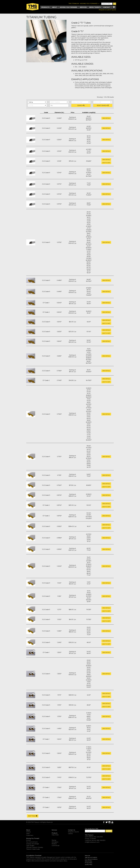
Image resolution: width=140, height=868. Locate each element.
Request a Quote (73, 832)
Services (83, 7)
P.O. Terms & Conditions (91, 859)
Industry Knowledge (33, 844)
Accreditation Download (34, 855)
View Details (106, 118)
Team (28, 834)
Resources (87, 856)
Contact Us (72, 830)
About (55, 7)
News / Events (95, 7)
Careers (70, 834)
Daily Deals (55, 835)
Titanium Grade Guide (33, 849)
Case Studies (30, 846)
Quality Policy (89, 864)
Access (28, 840)
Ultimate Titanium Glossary (35, 847)
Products (55, 833)
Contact (107, 7)
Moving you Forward (68, 7)
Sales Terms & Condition (91, 857)
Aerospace (55, 842)
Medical (54, 844)
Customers (30, 835)
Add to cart (106, 163)
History (28, 832)
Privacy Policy (89, 863)
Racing (54, 840)
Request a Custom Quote (107, 10)
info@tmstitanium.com (92, 842)
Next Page (33, 816)
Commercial (55, 846)
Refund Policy (88, 861)
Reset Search (103, 105)
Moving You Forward (33, 838)
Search (81, 105)
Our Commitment (32, 842)
